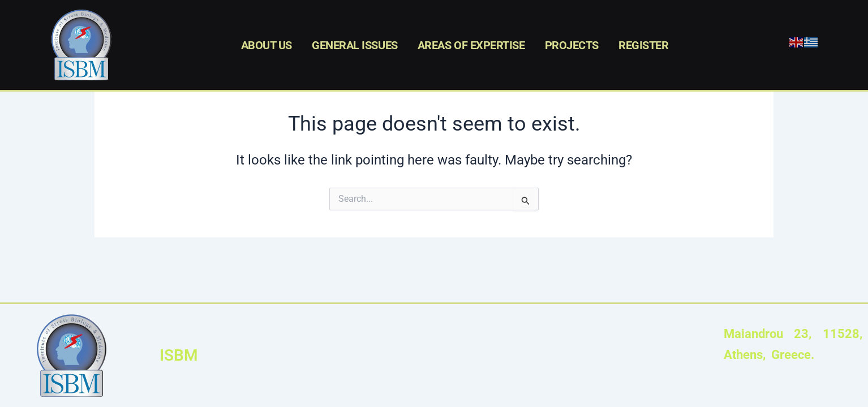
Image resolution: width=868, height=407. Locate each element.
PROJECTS (572, 45)
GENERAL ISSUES (355, 45)
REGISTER (643, 45)
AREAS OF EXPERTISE (471, 45)
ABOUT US (267, 45)
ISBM (179, 355)
